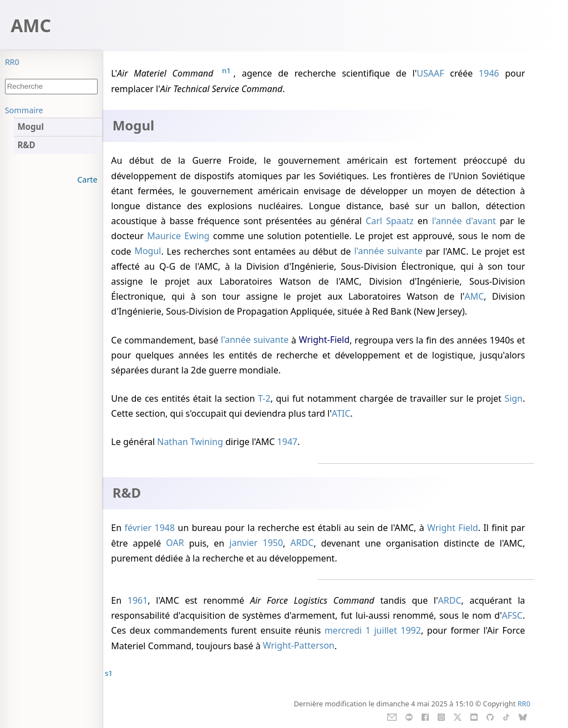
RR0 (12, 62)
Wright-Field (324, 340)
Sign (514, 398)
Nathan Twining (190, 442)
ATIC (341, 413)
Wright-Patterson (299, 646)
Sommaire (24, 110)
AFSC (512, 615)
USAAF (430, 73)
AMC (474, 296)
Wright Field (453, 528)
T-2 (264, 398)
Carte (87, 180)
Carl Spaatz (390, 221)
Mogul (148, 251)
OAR (175, 543)
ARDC (302, 543)
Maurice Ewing (178, 236)
